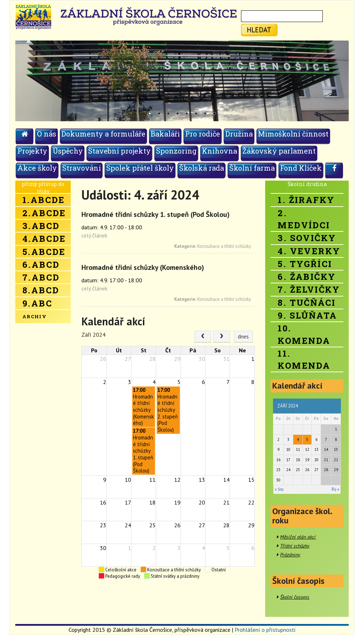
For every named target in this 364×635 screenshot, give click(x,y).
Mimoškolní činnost (293, 134)
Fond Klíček (301, 168)
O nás (47, 134)
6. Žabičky (307, 277)
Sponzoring (176, 151)
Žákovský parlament (279, 151)
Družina (239, 134)
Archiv (34, 316)
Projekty (32, 151)
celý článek (94, 235)
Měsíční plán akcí (298, 537)
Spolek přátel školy (140, 168)
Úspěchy (68, 151)
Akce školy (37, 168)
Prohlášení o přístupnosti (265, 630)
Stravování (82, 168)
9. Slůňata (307, 315)
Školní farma (252, 168)
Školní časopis (295, 597)
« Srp (279, 489)
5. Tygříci (305, 264)
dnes (243, 336)
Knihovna (220, 151)
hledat (259, 30)
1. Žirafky (306, 200)
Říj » (335, 489)
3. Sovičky (307, 238)
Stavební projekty (119, 151)
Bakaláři (165, 134)
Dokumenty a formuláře (103, 134)
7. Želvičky (309, 289)
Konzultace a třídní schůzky (224, 246)
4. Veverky (309, 251)
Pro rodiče (203, 134)
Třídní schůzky (295, 546)
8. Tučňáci (307, 303)
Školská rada (202, 168)
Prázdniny (290, 555)
